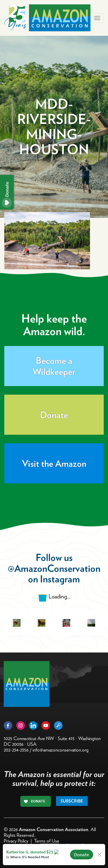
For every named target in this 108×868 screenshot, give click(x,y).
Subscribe (72, 801)
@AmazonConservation (54, 568)
